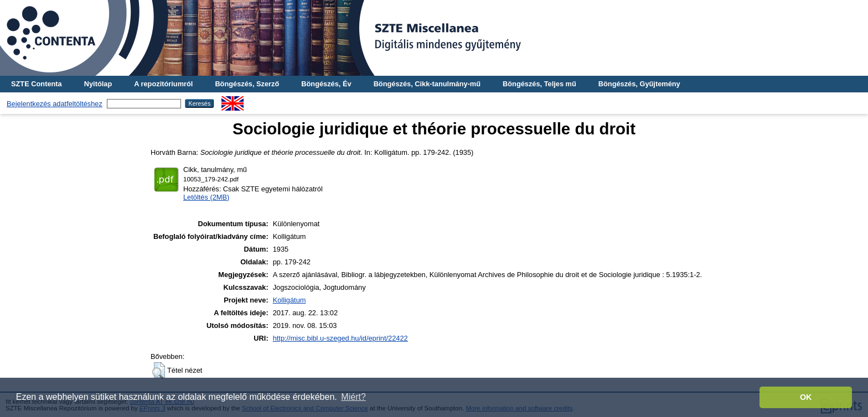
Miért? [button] (353, 397)
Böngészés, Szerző (247, 84)
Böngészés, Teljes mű (539, 84)
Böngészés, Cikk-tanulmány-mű (427, 84)
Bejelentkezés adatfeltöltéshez (55, 104)
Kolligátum (290, 300)
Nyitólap (98, 84)
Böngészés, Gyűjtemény (639, 84)
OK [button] (806, 397)
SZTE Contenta (37, 84)
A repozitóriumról (163, 84)
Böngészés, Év (326, 84)
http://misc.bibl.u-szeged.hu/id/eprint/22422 (340, 338)
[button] (159, 371)
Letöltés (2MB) (206, 197)
